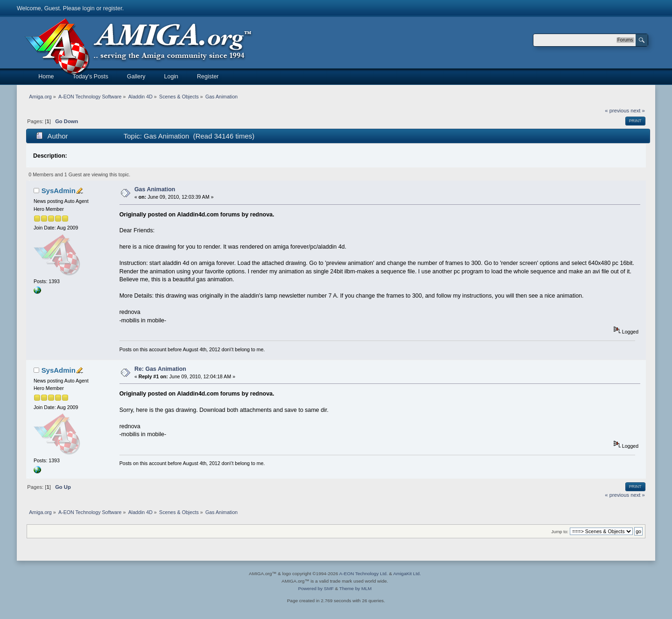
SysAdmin (59, 191)
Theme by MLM (355, 588)
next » (638, 111)
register (113, 8)
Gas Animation (155, 189)
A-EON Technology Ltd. (364, 574)
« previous (617, 111)
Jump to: (560, 532)
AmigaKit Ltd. (407, 574)
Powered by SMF (316, 588)
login (88, 8)
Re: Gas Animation (160, 369)
